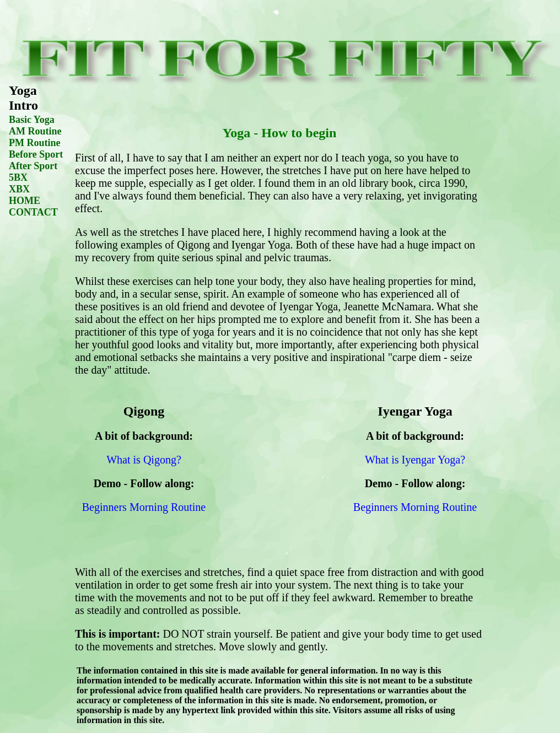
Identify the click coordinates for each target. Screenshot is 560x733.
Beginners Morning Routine (144, 507)
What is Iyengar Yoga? (415, 460)
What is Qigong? (144, 460)
